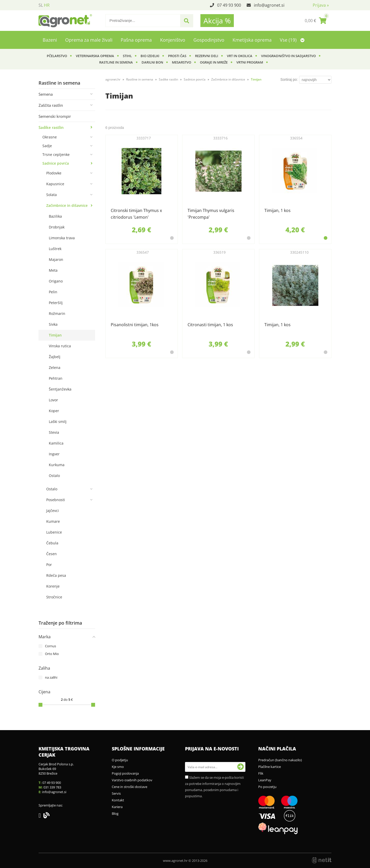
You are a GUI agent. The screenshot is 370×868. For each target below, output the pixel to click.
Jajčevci (53, 511)
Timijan (55, 335)
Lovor (53, 400)
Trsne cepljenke (56, 154)
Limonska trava (62, 238)
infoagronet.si (269, 5)
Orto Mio (52, 654)
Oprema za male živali (89, 40)
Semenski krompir (55, 116)
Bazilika (55, 216)
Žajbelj (55, 357)
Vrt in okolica (240, 56)
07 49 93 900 (229, 5)
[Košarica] (316, 21)
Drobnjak (57, 227)
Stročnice (54, 597)
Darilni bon (152, 62)
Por (49, 565)
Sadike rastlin (51, 127)
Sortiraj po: (289, 79)
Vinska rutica (60, 346)
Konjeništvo (173, 40)
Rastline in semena (116, 62)
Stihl (127, 56)
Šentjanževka (60, 389)
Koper (54, 411)
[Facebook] (41, 816)
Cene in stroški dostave (129, 787)
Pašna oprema (136, 40)
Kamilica (56, 443)
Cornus (50, 646)
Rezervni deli (207, 56)
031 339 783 (52, 787)
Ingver (54, 454)
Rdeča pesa (56, 575)
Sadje (47, 146)
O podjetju (120, 760)
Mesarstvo (182, 62)
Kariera (117, 807)
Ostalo (54, 476)
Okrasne (50, 137)
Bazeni (50, 40)
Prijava (321, 5)
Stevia (54, 432)
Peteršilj (56, 303)
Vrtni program (250, 62)
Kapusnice (55, 184)
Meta (53, 270)
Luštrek (55, 249)
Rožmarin (57, 313)
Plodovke (54, 173)
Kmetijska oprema (252, 40)
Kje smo (118, 767)
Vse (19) (292, 40)
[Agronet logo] (65, 21)
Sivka (53, 324)
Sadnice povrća (56, 163)
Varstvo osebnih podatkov (132, 780)
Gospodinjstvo (209, 40)
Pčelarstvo (57, 56)
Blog (115, 813)
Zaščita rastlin (51, 105)
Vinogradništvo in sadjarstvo (288, 56)
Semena (46, 94)
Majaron (56, 259)
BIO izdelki (150, 56)
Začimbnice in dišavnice (67, 205)
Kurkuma (57, 465)
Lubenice (54, 532)
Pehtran (56, 378)
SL (41, 5)
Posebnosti (56, 500)
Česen (52, 554)
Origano (56, 281)
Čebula (52, 543)
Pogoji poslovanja (125, 773)
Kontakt (118, 800)
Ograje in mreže (214, 62)
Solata (52, 195)
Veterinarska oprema (95, 56)
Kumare (53, 521)
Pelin (53, 292)
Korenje (53, 586)
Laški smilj (58, 422)
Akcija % (217, 21)
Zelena (55, 367)
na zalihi (51, 677)
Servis (116, 793)
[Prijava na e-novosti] (240, 767)
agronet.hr (113, 79)
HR (47, 5)
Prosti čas (177, 56)
